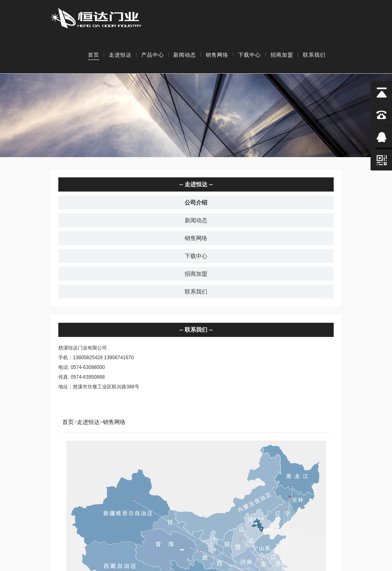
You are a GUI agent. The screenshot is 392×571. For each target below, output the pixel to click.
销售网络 (217, 55)
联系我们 (314, 55)
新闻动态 (185, 55)
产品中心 (153, 55)
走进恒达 (120, 55)
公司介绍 (196, 202)
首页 (94, 55)
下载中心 (249, 55)
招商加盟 (282, 55)
